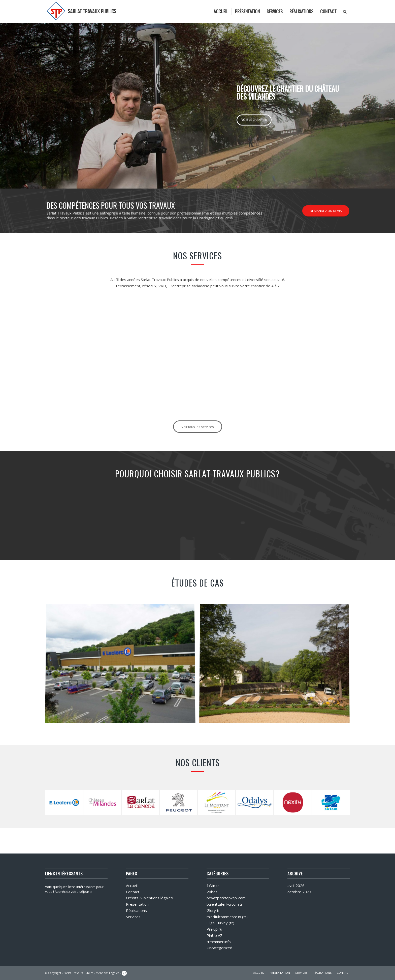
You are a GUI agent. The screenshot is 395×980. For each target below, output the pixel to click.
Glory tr (213, 910)
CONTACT (343, 973)
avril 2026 (296, 885)
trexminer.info (219, 942)
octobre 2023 (299, 892)
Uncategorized (219, 948)
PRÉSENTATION (280, 973)
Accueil (132, 885)
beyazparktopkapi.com (226, 898)
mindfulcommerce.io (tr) (227, 917)
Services (133, 917)
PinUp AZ (215, 935)
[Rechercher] (345, 11)
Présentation (137, 904)
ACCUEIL (259, 973)
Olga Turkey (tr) (220, 923)
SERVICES (301, 973)
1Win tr (213, 885)
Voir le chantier (254, 119)
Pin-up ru (214, 929)
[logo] (82, 11)
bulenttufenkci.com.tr (225, 904)
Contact (133, 892)
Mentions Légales (107, 973)
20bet (212, 892)
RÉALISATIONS (322, 973)
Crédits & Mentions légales (149, 898)
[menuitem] (221, 11)
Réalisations (136, 910)
